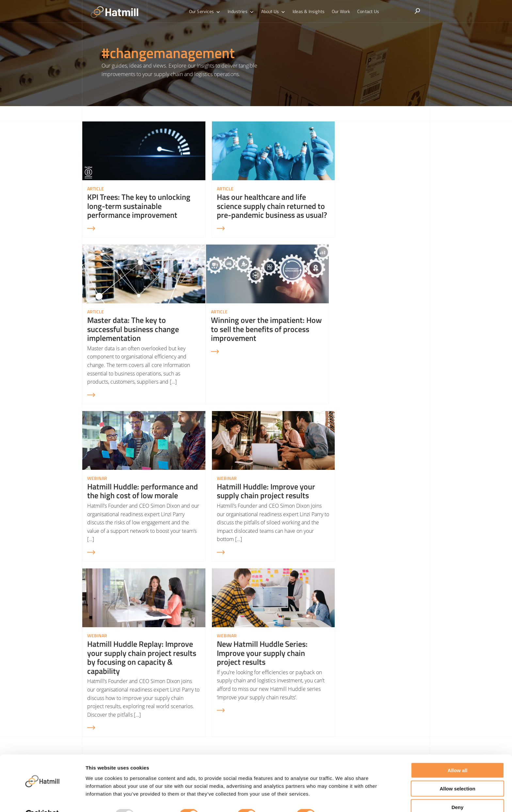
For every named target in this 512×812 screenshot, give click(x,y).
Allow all (458, 754)
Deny (458, 791)
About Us (274, 11)
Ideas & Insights (308, 11)
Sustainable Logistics (367, 714)
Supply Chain (271, 692)
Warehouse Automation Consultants (297, 725)
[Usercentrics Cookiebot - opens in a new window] (42, 799)
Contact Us (365, 11)
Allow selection (457, 773)
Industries (242, 11)
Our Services (208, 11)
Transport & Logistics (280, 714)
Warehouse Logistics (280, 703)
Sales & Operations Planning (376, 703)
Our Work (339, 11)
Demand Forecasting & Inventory (381, 692)
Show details (343, 799)
